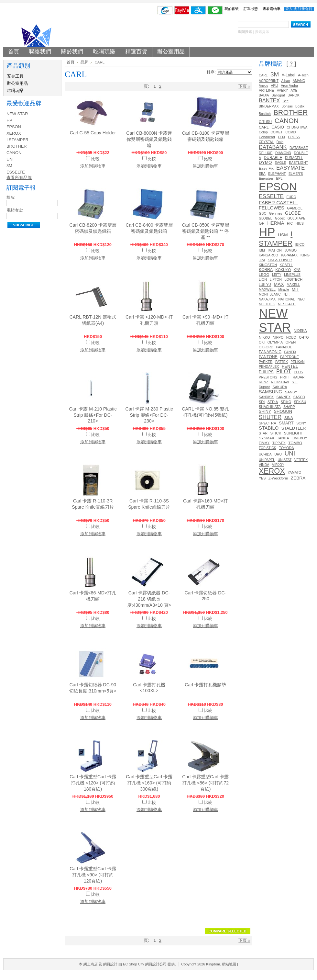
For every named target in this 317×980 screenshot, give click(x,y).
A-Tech (303, 75)
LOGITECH (293, 279)
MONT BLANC (270, 294)
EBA (262, 174)
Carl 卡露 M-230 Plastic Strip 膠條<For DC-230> (149, 415)
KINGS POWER (280, 260)
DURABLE (273, 158)
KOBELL (286, 265)
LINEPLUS (292, 275)
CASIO (278, 127)
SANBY (291, 392)
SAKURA (280, 387)
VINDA (264, 465)
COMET (276, 132)
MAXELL (293, 285)
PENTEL (290, 366)
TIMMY (264, 443)
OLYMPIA (275, 342)
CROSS (294, 137)
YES (262, 478)
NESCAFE (287, 304)
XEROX (14, 133)
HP (9, 120)
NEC (301, 299)
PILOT (284, 372)
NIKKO (264, 337)
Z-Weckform (278, 478)
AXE (294, 90)
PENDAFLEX (269, 367)
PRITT (285, 377)
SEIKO (286, 402)
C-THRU (265, 122)
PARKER (266, 362)
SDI (262, 402)
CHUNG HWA (297, 127)
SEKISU (300, 402)
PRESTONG (268, 377)
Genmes (276, 213)
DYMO (265, 162)
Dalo (280, 142)
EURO (291, 197)
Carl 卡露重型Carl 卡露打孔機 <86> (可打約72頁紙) (205, 783)
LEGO (264, 274)
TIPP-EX (279, 443)
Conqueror (267, 137)
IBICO (300, 245)
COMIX (291, 132)
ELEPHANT (277, 174)
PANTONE (268, 357)
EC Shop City (133, 964)
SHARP (289, 407)
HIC (290, 224)
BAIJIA (264, 95)
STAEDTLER (294, 428)
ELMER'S (296, 174)
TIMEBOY (299, 438)
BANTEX (269, 100)
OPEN (291, 342)
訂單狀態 (251, 9)
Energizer (266, 179)
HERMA (276, 223)
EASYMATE (290, 168)
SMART (286, 423)
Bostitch (265, 114)
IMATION (274, 250)
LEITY (277, 275)
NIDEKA (300, 331)
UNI (10, 159)
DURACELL (294, 158)
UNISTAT (284, 460)
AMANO (299, 81)
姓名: (11, 197)
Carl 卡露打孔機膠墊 (205, 685)
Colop (263, 132)
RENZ (263, 382)
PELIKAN (297, 362)
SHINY (265, 411)
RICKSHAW (280, 382)
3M (9, 166)
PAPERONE (290, 357)
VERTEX (301, 460)
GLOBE (293, 213)
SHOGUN (283, 411)
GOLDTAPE (296, 218)
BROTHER (17, 146)
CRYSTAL (266, 142)
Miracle (284, 290)
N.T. (286, 294)
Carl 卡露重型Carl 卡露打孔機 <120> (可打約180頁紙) (93, 783)
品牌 (84, 62)
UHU (278, 454)
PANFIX (290, 352)
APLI (275, 86)
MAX (279, 284)
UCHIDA (265, 454)
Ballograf (278, 95)
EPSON (14, 127)
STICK (276, 433)
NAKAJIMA (267, 299)
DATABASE (299, 148)
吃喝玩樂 (15, 90)
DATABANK (273, 147)
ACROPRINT (269, 81)
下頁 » (244, 86)
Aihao (286, 81)
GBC (262, 213)
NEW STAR (17, 114)
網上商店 (91, 964)
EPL (279, 178)
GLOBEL (265, 218)
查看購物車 (272, 9)
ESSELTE (16, 172)
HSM (283, 235)
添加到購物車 (93, 166)
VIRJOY (278, 465)
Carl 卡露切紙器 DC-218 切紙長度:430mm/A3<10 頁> (149, 599)
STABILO (269, 428)
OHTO (304, 338)
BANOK (293, 95)
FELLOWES (272, 208)
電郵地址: (15, 210)
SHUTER (270, 417)
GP (262, 223)
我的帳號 (232, 9)
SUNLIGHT (294, 433)
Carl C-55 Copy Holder (93, 133)
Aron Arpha (289, 86)
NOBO (291, 338)
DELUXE (266, 153)
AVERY (282, 90)
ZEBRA (298, 478)
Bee (286, 101)
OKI (262, 342)
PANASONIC (270, 352)
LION (263, 279)
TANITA (283, 438)
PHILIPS (266, 372)
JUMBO (290, 250)
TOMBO (295, 443)
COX (281, 137)
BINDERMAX (269, 106)
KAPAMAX (289, 255)
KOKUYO (283, 270)
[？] (291, 64)
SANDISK (266, 397)
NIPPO (278, 337)
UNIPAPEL (267, 460)
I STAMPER (17, 140)
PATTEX (282, 362)
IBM (262, 250)
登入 (289, 9)
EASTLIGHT (298, 163)
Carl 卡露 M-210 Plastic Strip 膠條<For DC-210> (93, 415)
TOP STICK (268, 448)
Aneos (263, 86)
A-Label (289, 75)
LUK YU (265, 285)
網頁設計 (110, 964)
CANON (14, 153)
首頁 (71, 62)
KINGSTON (268, 265)
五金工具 (15, 76)
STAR (263, 433)
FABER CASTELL (279, 203)
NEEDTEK (267, 304)
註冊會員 (305, 9)
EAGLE (280, 163)
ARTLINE (266, 90)
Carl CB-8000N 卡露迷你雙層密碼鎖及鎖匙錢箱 (149, 139)
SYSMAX (267, 438)
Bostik (300, 106)
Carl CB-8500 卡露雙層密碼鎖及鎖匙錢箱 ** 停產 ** (205, 231)
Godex (280, 218)
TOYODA (286, 448)
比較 (95, 159)
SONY (301, 423)
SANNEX (284, 397)
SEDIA (273, 402)
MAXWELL (267, 289)
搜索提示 (262, 32)
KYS (297, 270)
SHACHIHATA (270, 407)
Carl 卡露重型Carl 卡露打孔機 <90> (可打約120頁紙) (93, 875)
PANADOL (284, 347)
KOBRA (266, 270)
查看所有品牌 (19, 178)
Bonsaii (287, 106)
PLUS (298, 372)
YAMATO (294, 473)
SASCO (299, 397)
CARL (263, 75)
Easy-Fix (266, 168)
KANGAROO (268, 255)
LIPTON (276, 280)
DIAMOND (283, 153)
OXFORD (266, 347)
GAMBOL (295, 208)
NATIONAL (286, 299)
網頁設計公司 (156, 964)
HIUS (299, 223)
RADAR (299, 377)
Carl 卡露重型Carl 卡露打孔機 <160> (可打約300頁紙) (149, 783)
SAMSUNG (270, 392)
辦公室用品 (17, 83)
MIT (295, 289)
